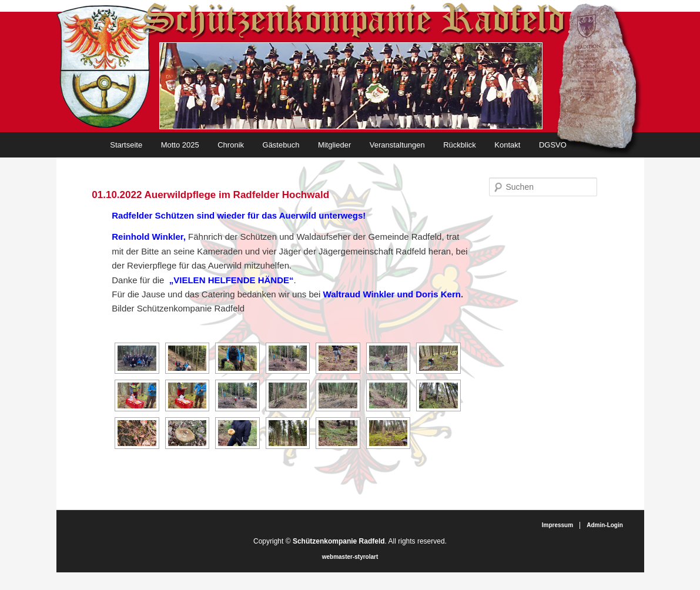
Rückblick (460, 145)
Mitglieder (334, 145)
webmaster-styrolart (350, 557)
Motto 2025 (180, 145)
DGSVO (553, 145)
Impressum (557, 525)
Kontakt (507, 145)
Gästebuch (281, 145)
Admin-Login (605, 525)
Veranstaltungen (397, 145)
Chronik (231, 145)
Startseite (126, 145)
